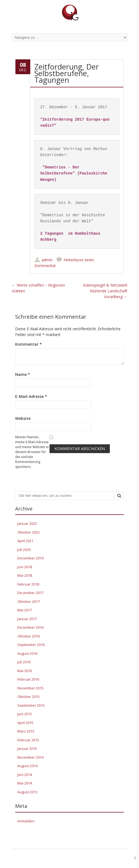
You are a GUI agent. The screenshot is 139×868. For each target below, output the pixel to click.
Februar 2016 (28, 679)
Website (23, 418)
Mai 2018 (25, 575)
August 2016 (27, 653)
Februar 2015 (28, 740)
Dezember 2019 (30, 558)
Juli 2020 (24, 550)
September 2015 (31, 705)
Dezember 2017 (30, 593)
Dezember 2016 (30, 627)
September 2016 (31, 645)
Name (23, 374)
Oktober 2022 (28, 532)
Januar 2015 (27, 748)
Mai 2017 (25, 610)
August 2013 (27, 792)
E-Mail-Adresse (31, 396)
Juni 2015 (25, 714)
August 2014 (27, 766)
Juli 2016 (24, 662)
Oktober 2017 (28, 601)
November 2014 (30, 757)
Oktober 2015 (28, 697)
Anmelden (26, 821)
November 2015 (30, 688)
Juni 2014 (25, 775)
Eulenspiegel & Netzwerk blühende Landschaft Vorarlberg (105, 291)
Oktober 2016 (28, 636)
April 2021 (25, 541)
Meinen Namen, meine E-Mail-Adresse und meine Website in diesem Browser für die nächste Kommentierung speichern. (32, 452)
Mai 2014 (25, 783)
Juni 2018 (25, 567)
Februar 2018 (28, 584)
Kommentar (28, 344)
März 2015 (26, 731)
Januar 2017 (27, 619)
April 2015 (25, 723)
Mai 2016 (25, 671)
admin (47, 260)
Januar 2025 (27, 523)
